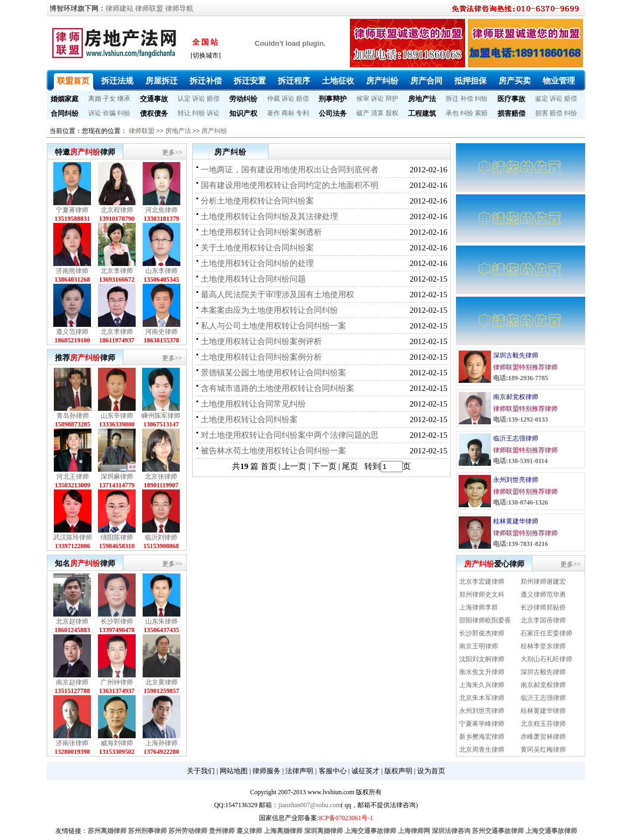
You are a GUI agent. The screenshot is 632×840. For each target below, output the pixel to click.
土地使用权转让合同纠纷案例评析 (261, 341)
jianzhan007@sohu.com (310, 805)
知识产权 (243, 113)
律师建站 (120, 8)
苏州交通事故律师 (498, 831)
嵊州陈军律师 (161, 416)
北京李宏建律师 (482, 582)
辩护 (392, 99)
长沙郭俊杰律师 (482, 633)
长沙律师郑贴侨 (543, 607)
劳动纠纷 (243, 99)
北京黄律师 (161, 682)
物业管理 (559, 81)
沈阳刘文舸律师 (482, 659)
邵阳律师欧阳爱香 (485, 620)
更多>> (172, 152)
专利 (303, 113)
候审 (363, 99)
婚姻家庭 (65, 99)
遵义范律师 (72, 332)
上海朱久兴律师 (482, 685)
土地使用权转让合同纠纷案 (249, 419)
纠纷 (481, 99)
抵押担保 (471, 81)
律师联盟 (149, 8)
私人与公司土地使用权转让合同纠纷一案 (273, 326)
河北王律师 (73, 477)
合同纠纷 (65, 113)
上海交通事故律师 (370, 831)
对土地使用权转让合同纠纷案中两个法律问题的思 (290, 435)
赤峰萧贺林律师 (543, 737)
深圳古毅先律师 (516, 355)
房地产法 (422, 99)
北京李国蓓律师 (543, 620)
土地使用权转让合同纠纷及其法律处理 (269, 216)
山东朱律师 (161, 621)
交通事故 (154, 99)
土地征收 (338, 81)
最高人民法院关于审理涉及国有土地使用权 (278, 295)
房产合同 (426, 81)
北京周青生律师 (482, 750)
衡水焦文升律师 (482, 672)
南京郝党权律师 (516, 397)
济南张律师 (72, 743)
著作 (273, 113)
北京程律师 (117, 210)
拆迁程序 (294, 81)
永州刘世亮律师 (516, 480)
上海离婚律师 (283, 831)
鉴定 (542, 99)
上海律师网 (414, 831)
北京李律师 (117, 271)
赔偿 (213, 99)
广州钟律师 (117, 682)
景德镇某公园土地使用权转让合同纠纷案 (273, 373)
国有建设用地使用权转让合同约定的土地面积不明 (290, 185)
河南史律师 (161, 332)
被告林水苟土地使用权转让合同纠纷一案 (273, 451)
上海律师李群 (479, 607)
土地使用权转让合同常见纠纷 (253, 404)
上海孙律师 (161, 743)
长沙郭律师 (117, 621)
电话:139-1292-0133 (521, 419)
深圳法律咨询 (451, 831)
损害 (542, 113)
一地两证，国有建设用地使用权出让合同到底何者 (290, 170)
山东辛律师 (117, 416)
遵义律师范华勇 (543, 594)
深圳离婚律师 (324, 831)
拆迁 (452, 99)
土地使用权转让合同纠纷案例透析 (261, 232)
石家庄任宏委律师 (546, 633)
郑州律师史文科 (482, 594)
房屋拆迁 (161, 81)
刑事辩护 (333, 99)
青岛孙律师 (73, 416)
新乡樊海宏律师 (482, 737)
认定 (184, 99)
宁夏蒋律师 (72, 210)
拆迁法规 (117, 81)
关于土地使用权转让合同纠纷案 (257, 248)
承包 (452, 113)
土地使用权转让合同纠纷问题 (253, 279)
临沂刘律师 (161, 537)
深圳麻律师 (117, 477)
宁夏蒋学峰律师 (482, 724)
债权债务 (154, 113)
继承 (124, 99)
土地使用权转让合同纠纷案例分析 (261, 357)
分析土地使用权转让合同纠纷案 (257, 201)
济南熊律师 (72, 271)
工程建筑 (422, 113)
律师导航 (179, 8)
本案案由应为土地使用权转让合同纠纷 (269, 310)
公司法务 (333, 113)
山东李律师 (161, 271)
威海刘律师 (117, 743)
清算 (377, 113)
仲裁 (273, 99)
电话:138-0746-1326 (521, 502)
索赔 (481, 113)
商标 (288, 113)
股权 (392, 113)
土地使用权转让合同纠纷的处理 (257, 263)
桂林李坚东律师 (543, 646)
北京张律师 (161, 477)
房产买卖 (515, 81)
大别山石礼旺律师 (546, 659)
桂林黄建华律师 (516, 521)
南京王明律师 (479, 646)
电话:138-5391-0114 (520, 461)
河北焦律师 (161, 210)
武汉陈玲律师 (73, 537)
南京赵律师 (72, 682)
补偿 (467, 99)
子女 (109, 99)
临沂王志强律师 (516, 438)
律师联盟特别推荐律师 (525, 367)
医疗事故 (511, 99)
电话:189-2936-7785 (521, 378)
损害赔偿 (511, 113)
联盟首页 (73, 81)
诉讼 (199, 99)
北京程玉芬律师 (543, 724)
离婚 (95, 99)
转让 (184, 113)
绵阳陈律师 (117, 537)
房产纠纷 (382, 81)
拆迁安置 (250, 81)
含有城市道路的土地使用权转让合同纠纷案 (278, 388)
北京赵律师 (72, 621)
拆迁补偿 (206, 81)
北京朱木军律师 (482, 698)
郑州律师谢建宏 (543, 582)
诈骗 (109, 113)
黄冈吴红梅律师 (543, 750)
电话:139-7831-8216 (521, 544)
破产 (363, 113)
